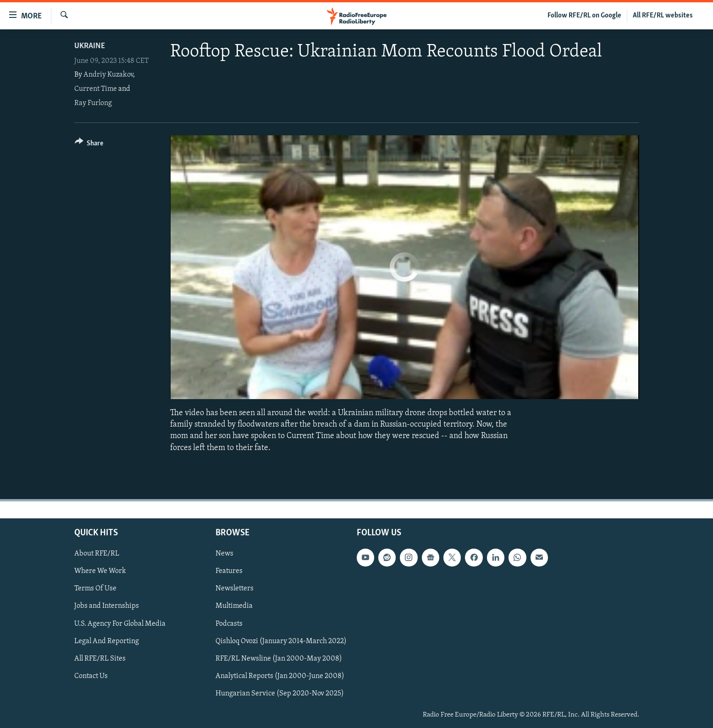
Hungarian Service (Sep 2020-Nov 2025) (280, 694)
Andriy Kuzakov (108, 75)
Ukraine (90, 46)
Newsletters (235, 589)
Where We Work (100, 571)
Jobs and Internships (107, 606)
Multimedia (234, 606)
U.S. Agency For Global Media (120, 623)
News (224, 554)
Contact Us (91, 676)
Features (229, 571)
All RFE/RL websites (663, 16)
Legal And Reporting (107, 641)
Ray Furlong (93, 103)
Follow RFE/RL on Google (584, 16)
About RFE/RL (97, 554)
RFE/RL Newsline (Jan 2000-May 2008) (279, 658)
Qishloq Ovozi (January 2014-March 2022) (281, 641)
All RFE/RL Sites (100, 658)
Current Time (96, 89)
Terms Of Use (95, 589)
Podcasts (229, 623)
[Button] (89, 145)
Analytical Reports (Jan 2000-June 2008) (280, 676)
